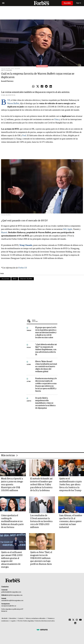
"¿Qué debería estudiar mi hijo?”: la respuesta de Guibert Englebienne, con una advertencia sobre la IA (46, 350)
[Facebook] (70, 620)
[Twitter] (73, 620)
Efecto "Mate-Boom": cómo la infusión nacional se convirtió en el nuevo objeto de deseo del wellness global (46, 367)
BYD (9, 100)
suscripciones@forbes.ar (9, 606)
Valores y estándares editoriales (36, 618)
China (56, 119)
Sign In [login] (79, 3)
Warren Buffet (26, 279)
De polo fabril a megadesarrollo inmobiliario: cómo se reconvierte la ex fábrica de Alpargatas (45, 403)
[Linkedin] (75, 623)
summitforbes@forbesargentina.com (12, 601)
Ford (24, 135)
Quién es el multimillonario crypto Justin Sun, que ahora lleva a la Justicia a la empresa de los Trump (70, 485)
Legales (13, 621)
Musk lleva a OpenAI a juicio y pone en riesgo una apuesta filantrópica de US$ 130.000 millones (12, 485)
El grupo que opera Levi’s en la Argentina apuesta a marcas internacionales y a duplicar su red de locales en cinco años (46, 333)
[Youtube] (80, 620)
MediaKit (5, 618)
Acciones (5, 279)
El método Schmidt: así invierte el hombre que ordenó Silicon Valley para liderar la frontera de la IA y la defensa (41, 485)
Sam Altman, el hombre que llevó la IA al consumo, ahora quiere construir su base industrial (71, 521)
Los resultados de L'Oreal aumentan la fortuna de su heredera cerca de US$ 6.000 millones (41, 521)
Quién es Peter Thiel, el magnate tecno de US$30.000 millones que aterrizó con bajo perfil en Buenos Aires (41, 558)
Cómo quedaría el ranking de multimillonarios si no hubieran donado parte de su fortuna (12, 521)
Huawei (4, 232)
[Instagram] (77, 620)
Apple (70, 229)
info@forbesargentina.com (15, 595)
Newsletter (13, 618)
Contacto (21, 618)
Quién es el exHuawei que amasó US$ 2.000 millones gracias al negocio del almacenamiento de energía (12, 560)
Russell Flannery (7, 81)
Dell (65, 229)
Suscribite (67, 3)
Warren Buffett (13, 103)
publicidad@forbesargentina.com (11, 592)
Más (45, 321)
